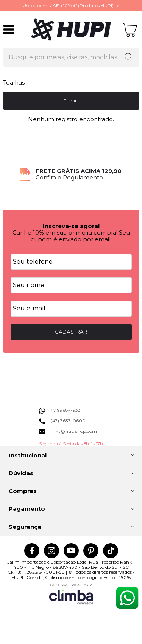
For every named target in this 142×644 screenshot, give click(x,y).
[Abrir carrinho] (130, 30)
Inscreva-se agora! (71, 226)
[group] (71, 174)
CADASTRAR (71, 332)
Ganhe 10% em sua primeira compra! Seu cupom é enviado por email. (71, 236)
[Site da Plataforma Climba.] (71, 594)
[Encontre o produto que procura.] (128, 57)
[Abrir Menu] (9, 29)
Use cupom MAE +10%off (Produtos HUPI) (68, 5)
